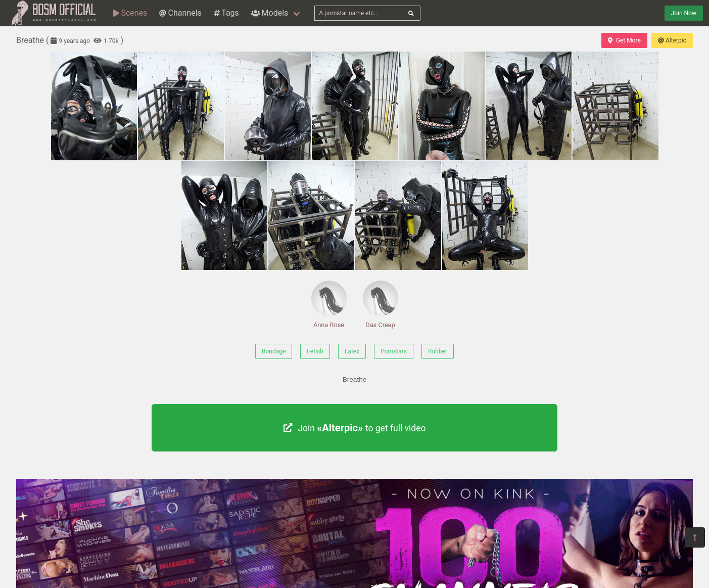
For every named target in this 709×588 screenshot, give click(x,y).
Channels (180, 13)
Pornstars (394, 351)
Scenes (130, 13)
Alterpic (672, 40)
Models (270, 13)
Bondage (274, 351)
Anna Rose (329, 305)
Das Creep (381, 305)
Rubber (438, 351)
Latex (352, 351)
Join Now (684, 13)
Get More (624, 40)
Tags (226, 13)
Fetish (315, 351)
